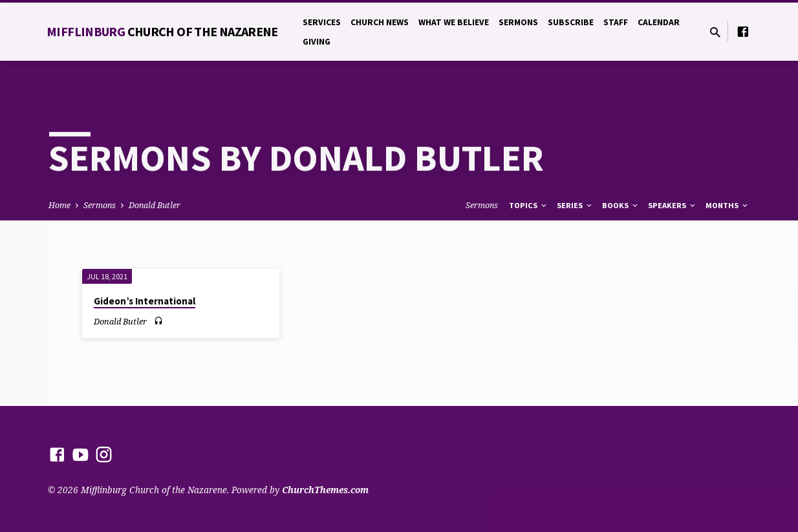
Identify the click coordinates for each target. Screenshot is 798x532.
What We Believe (454, 22)
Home (59, 205)
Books (621, 205)
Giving (317, 42)
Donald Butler (155, 205)
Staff (616, 22)
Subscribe (571, 22)
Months (728, 205)
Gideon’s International (145, 301)
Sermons (518, 22)
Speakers (673, 205)
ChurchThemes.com (325, 490)
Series (575, 205)
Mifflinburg (162, 31)
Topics (529, 205)
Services (322, 22)
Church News (380, 22)
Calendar (659, 22)
